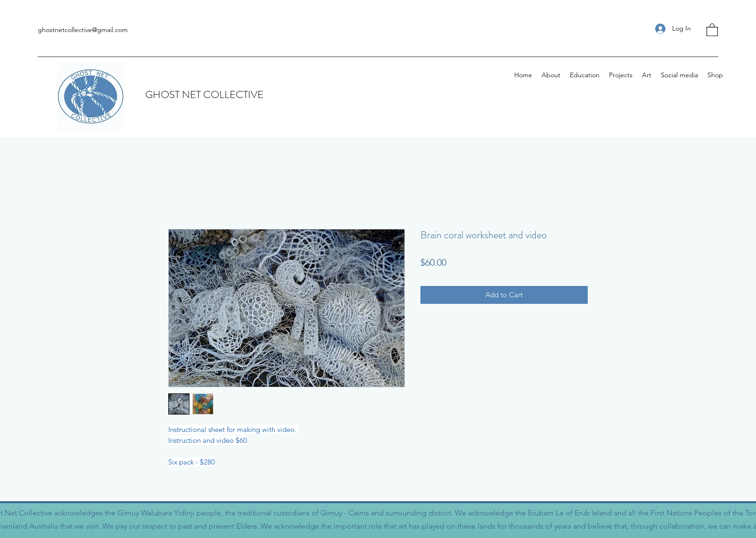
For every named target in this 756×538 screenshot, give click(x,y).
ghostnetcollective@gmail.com (83, 30)
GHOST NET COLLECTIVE (204, 94)
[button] (712, 29)
